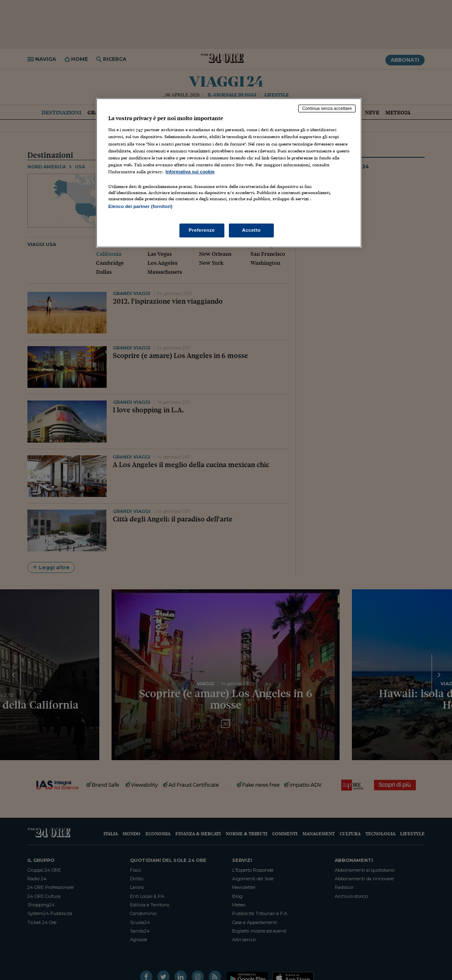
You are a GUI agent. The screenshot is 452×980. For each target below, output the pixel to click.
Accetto (251, 230)
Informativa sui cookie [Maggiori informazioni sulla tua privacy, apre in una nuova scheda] (190, 172)
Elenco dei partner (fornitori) (140, 206)
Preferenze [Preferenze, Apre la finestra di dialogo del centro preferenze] (202, 230)
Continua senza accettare (327, 108)
